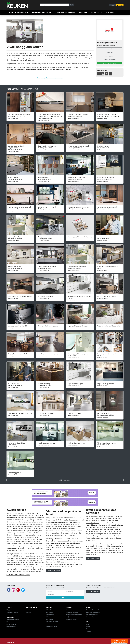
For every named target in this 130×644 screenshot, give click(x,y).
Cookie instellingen (11, 626)
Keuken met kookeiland (72, 612)
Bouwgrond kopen (91, 617)
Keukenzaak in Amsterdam (93, 612)
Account (112, 5)
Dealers (88, 626)
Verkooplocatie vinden (65, 13)
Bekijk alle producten (65, 480)
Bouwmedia (24, 640)
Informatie (110, 49)
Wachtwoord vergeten (12, 612)
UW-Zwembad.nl (51, 624)
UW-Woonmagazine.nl (52, 622)
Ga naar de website (110, 59)
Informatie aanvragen (42, 13)
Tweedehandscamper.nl (92, 610)
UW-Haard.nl (50, 612)
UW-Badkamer (50, 610)
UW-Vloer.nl (49, 619)
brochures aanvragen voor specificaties (65, 543)
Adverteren (29, 610)
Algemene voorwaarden (13, 619)
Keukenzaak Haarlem (72, 619)
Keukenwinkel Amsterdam (73, 610)
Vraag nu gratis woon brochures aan (50, 78)
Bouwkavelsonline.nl (52, 626)
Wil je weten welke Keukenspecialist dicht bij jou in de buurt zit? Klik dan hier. (44, 69)
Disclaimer (9, 622)
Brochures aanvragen (110, 63)
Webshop (83, 13)
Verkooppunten (110, 56)
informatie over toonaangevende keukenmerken (63, 541)
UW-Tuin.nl (49, 617)
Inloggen (9, 610)
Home (11, 13)
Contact (28, 612)
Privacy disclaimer (11, 624)
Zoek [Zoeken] (72, 5)
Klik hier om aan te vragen (119, 641)
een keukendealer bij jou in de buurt (64, 522)
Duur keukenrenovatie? (92, 615)
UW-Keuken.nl (50, 615)
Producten (110, 52)
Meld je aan (65, 598)
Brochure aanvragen (93, 591)
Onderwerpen (21, 13)
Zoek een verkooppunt (54, 570)
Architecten (96, 13)
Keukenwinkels (90, 629)
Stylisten (110, 13)
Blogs (87, 624)
